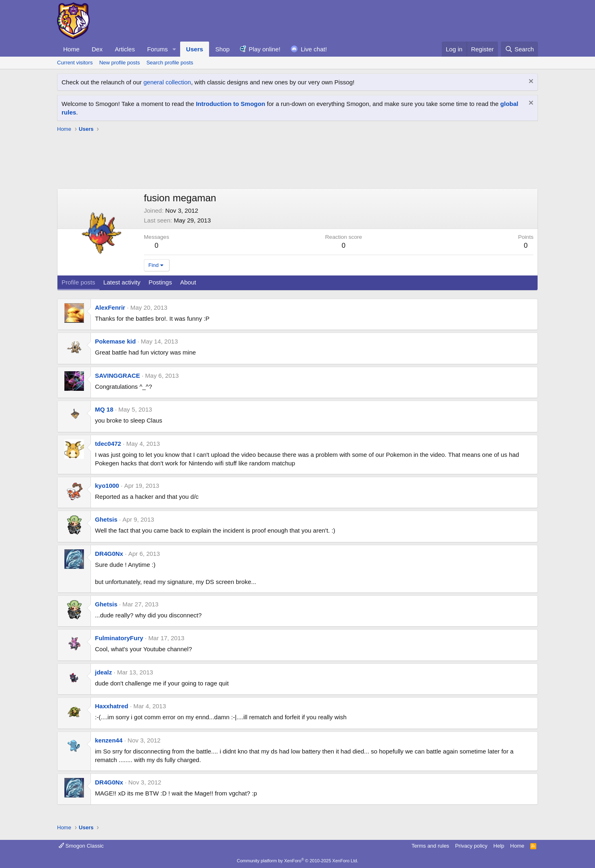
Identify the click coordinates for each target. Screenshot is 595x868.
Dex (97, 49)
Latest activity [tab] (122, 282)
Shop (222, 49)
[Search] (519, 49)
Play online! (264, 49)
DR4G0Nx (109, 554)
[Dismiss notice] (530, 82)
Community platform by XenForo (297, 861)
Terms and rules (430, 846)
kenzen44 (109, 740)
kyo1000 (107, 486)
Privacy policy (471, 846)
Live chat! (314, 49)
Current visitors (75, 63)
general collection (167, 82)
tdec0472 (108, 444)
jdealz (104, 672)
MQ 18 (104, 409)
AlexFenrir (110, 307)
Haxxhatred (112, 706)
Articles (125, 49)
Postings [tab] (160, 282)
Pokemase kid (115, 341)
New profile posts (119, 63)
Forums (158, 49)
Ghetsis (106, 519)
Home (71, 49)
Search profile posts (170, 63)
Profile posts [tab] (78, 282)
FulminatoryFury (119, 638)
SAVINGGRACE (118, 376)
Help (499, 846)
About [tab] (188, 282)
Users (195, 49)
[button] (174, 49)
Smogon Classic (81, 846)
